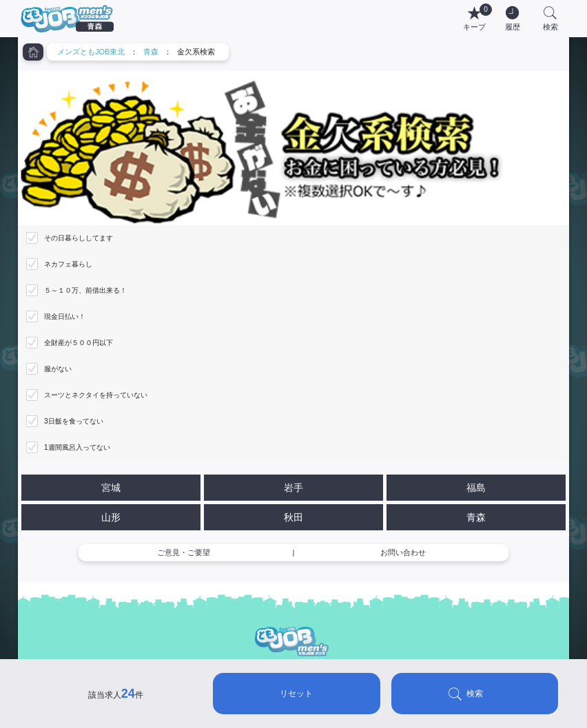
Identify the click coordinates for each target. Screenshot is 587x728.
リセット (296, 694)
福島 (476, 488)
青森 (151, 52)
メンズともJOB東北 (91, 52)
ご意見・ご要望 (184, 552)
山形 (111, 517)
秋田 (293, 517)
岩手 (293, 488)
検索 (475, 694)
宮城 (111, 488)
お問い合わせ (403, 552)
